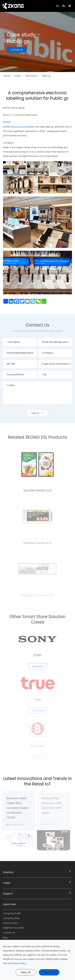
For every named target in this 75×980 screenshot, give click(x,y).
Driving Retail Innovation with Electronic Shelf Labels (50, 806)
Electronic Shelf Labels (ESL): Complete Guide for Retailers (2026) (16, 808)
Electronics (31, 76)
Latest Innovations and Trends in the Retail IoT (38, 781)
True (37, 698)
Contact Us (9, 933)
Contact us (17, 50)
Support (8, 894)
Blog (5, 937)
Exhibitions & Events (13, 928)
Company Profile (12, 913)
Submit (37, 413)
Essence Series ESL (38, 542)
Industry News (10, 923)
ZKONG (7, 122)
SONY (38, 654)
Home (7, 76)
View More (38, 665)
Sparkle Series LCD (37, 489)
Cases (18, 76)
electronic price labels (23, 127)
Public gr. (46, 76)
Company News (11, 918)
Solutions (8, 872)
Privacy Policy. (19, 963)
